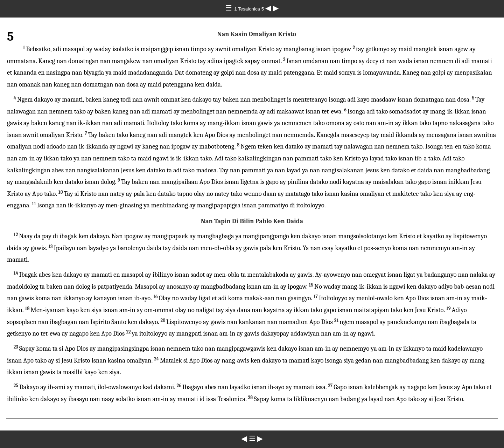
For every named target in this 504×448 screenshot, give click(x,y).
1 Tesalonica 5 (250, 9)
